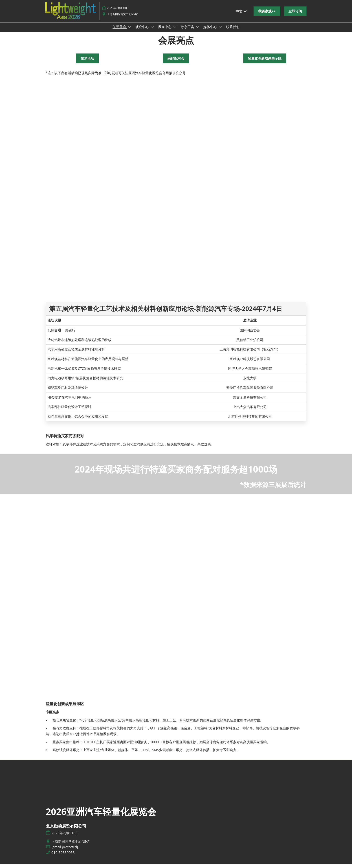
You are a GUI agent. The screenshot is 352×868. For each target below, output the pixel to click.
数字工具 (188, 31)
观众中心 (143, 31)
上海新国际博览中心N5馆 (122, 18)
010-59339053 (63, 857)
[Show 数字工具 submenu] (198, 31)
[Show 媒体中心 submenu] (220, 31)
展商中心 (165, 31)
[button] (267, 16)
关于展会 (120, 31)
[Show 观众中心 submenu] (152, 31)
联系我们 (233, 31)
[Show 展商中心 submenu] (175, 31)
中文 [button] (241, 16)
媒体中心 (211, 31)
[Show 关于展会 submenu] (130, 31)
